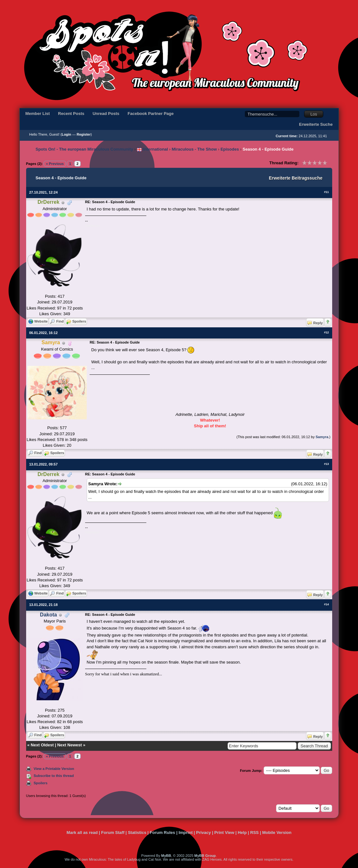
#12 (326, 332)
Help (242, 832)
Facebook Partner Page (151, 114)
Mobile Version (277, 832)
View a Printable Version (54, 769)
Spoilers (41, 783)
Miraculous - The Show (194, 149)
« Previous (55, 164)
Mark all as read (82, 832)
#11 (326, 192)
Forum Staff (113, 832)
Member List (38, 114)
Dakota (48, 615)
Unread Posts (106, 114)
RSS (255, 832)
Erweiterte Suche (316, 124)
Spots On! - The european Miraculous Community (84, 149)
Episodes (230, 149)
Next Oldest (42, 745)
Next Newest (69, 745)
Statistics (137, 832)
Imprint (186, 832)
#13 (326, 464)
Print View (224, 832)
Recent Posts (71, 114)
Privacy (203, 832)
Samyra (322, 437)
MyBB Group (205, 856)
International (152, 149)
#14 (326, 604)
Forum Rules (162, 832)
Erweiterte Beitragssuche (296, 178)
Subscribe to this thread (54, 776)
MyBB (166, 856)
